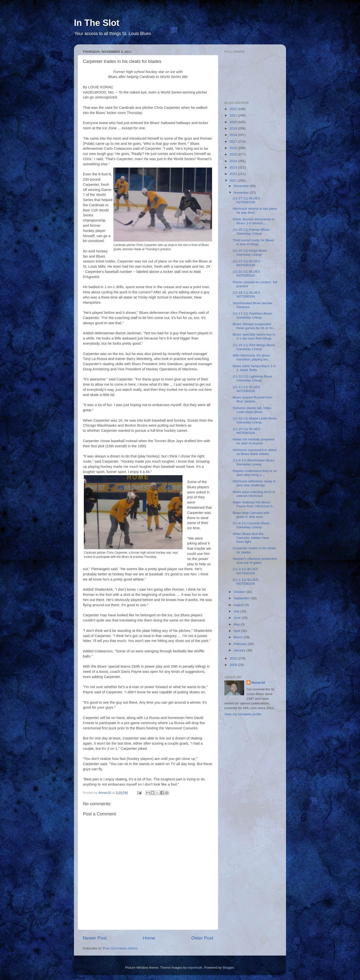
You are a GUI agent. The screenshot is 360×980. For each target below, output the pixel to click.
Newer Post (95, 938)
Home (149, 938)
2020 (234, 122)
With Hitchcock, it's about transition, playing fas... (252, 357)
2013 (234, 167)
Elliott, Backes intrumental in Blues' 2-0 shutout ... (254, 221)
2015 (234, 154)
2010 (234, 658)
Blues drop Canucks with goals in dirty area (251, 515)
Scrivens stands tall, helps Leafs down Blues (252, 410)
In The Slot (97, 23)
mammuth (195, 968)
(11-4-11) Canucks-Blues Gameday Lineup (251, 525)
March (239, 637)
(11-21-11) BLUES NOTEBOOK (246, 273)
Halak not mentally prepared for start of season (254, 441)
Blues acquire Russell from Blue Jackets (253, 399)
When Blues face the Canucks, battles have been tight (251, 538)
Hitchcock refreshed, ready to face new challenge (254, 483)
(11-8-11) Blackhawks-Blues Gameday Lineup (254, 462)
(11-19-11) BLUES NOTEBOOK (246, 294)
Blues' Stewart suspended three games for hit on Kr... (254, 326)
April (237, 631)
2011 (234, 180)
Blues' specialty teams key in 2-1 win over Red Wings (254, 336)
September (242, 598)
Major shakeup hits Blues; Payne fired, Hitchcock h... (254, 504)
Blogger (228, 968)
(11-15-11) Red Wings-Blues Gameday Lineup (254, 347)
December (242, 186)
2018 (234, 135)
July (237, 611)
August (239, 605)
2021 (234, 115)
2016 (234, 148)
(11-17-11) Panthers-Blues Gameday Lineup (252, 315)
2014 (234, 161)
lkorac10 (258, 683)
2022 (234, 109)
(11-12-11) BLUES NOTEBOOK (246, 389)
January (240, 650)
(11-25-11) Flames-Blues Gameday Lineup (251, 232)
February (241, 644)
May (237, 624)
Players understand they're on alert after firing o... (255, 473)
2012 (234, 174)
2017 (234, 141)
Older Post (202, 938)
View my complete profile (243, 714)
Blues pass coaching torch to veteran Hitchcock (254, 494)
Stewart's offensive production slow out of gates (255, 561)
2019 (234, 128)
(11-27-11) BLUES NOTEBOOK (246, 200)
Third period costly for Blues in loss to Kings (253, 242)
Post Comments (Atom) (120, 948)
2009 (234, 665)
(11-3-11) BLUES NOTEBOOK (246, 571)
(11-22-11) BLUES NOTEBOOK (246, 263)
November (242, 193)
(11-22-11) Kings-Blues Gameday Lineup (250, 253)
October (240, 592)
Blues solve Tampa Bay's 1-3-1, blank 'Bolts (255, 368)
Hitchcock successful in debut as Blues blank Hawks (255, 452)
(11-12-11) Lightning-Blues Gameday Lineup (252, 378)
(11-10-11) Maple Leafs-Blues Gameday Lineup (255, 420)
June (238, 618)
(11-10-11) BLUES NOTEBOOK (246, 431)
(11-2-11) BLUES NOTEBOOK (246, 582)
